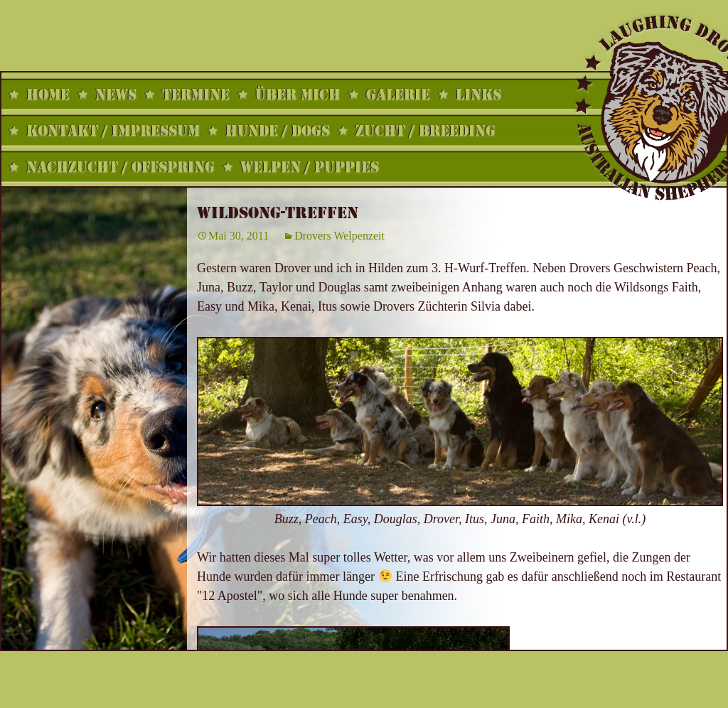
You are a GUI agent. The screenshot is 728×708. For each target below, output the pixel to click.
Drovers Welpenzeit (339, 236)
